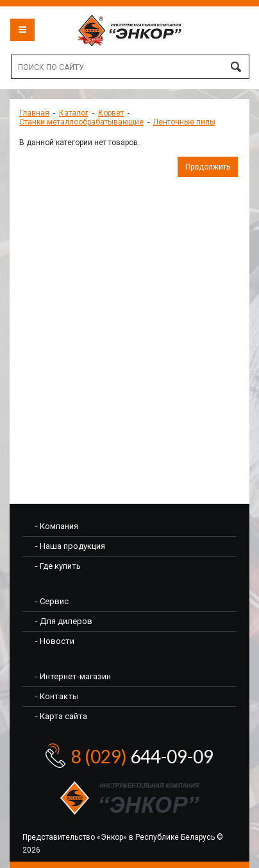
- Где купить (58, 566)
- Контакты (57, 696)
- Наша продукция (70, 546)
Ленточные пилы (184, 122)
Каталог (74, 113)
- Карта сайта (61, 716)
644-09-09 (142, 756)
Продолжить (208, 167)
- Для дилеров (64, 621)
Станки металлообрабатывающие (81, 122)
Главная (34, 113)
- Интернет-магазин (73, 676)
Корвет (111, 113)
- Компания (57, 526)
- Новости (55, 641)
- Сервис (52, 601)
